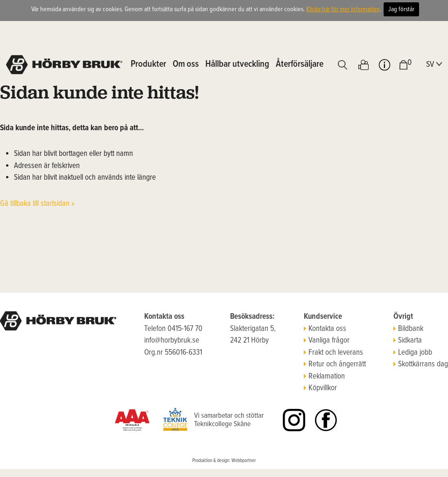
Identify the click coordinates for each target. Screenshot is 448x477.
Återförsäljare (300, 64)
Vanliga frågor (327, 341)
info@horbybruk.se (172, 341)
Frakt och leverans (333, 353)
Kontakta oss (325, 329)
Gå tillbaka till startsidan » (37, 204)
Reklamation (324, 377)
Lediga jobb (413, 353)
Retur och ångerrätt (335, 365)
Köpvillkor (320, 388)
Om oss (186, 64)
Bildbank (408, 329)
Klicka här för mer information (343, 9)
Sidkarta (408, 341)
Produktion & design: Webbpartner (224, 461)
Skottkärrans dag (421, 365)
